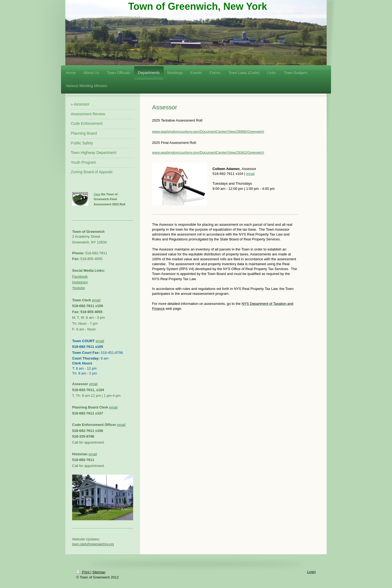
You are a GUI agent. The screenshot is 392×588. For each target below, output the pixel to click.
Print (83, 572)
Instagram (80, 282)
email (250, 174)
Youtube (79, 288)
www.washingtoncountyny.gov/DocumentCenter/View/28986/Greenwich (208, 131)
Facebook (80, 276)
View (97, 194)
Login (311, 572)
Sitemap (99, 572)
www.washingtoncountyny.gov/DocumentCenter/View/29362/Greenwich (208, 152)
